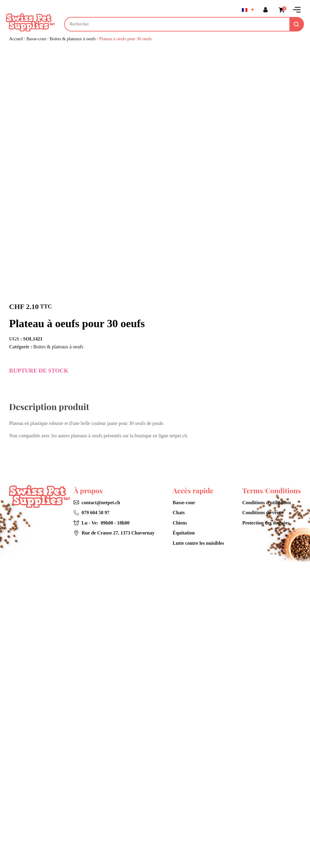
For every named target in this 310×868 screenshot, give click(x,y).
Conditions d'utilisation (267, 808)
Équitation (184, 839)
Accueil (16, 39)
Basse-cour (36, 39)
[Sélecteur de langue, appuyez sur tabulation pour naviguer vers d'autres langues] (248, 10)
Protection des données (266, 829)
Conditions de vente (263, 819)
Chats (179, 819)
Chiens (180, 829)
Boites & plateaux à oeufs (73, 39)
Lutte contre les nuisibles (198, 849)
